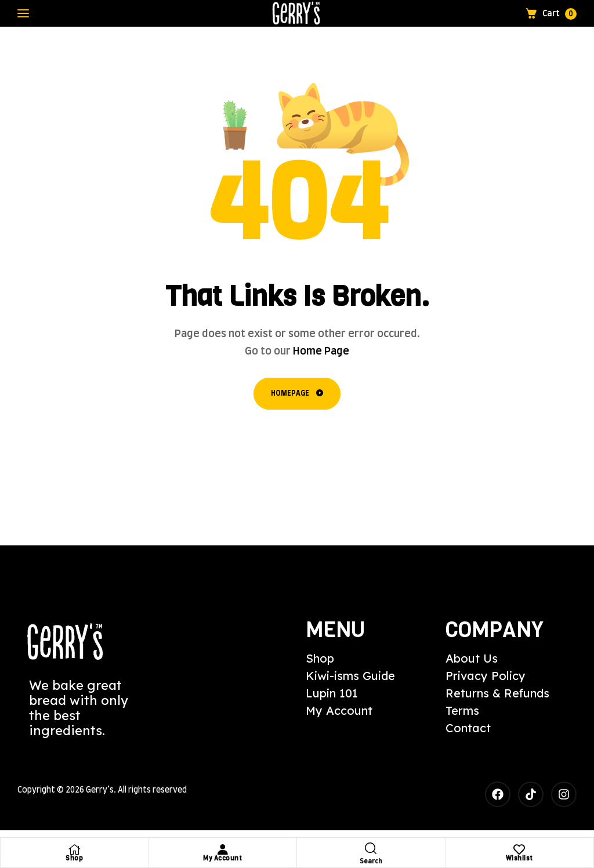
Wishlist (519, 858)
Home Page (321, 352)
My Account (222, 858)
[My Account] (223, 849)
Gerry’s (100, 790)
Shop (74, 858)
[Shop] (74, 849)
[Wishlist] (519, 849)
